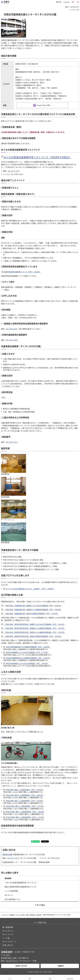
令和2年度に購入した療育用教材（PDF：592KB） (25, 801)
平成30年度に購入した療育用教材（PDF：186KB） (25, 812)
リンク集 (6, 938)
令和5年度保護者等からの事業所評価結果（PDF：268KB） (28, 647)
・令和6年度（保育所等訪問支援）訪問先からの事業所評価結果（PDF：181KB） (34, 632)
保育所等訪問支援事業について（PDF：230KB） (22, 272)
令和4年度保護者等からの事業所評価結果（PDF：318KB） (28, 658)
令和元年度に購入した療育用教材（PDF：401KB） (25, 806)
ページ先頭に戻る (40, 923)
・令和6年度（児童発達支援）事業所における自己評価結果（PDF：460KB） (33, 606)
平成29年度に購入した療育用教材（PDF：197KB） (25, 817)
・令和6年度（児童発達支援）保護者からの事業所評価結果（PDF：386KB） (33, 610)
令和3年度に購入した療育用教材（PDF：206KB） (25, 795)
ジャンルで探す (20, 915)
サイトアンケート (9, 942)
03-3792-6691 (12, 329)
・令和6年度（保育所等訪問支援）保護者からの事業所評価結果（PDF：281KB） (34, 628)
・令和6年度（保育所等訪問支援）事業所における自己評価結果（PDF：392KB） (34, 624)
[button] (58, 2)
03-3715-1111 (12, 961)
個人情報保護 (8, 927)
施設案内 (12, 915)
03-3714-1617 (14, 171)
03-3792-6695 (12, 340)
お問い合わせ (8, 945)
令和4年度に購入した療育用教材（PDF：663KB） (25, 790)
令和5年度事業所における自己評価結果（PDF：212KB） (27, 652)
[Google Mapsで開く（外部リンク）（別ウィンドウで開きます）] (42, 105)
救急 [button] (78, 2)
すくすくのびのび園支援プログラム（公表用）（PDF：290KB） (30, 589)
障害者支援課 (7, 855)
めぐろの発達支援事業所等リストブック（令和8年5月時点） (37, 157)
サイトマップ (8, 934)
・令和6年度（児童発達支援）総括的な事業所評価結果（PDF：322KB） (31, 614)
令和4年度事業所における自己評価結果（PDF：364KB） (27, 664)
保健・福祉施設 (31, 915)
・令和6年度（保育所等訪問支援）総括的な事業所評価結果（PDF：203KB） (33, 636)
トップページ (5, 915)
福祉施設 (39, 915)
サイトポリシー (9, 931)
